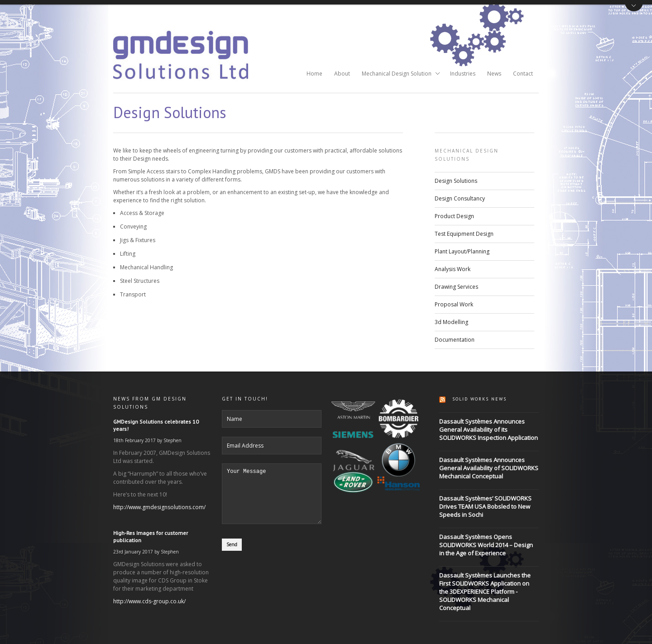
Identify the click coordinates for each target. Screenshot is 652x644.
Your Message (272, 499)
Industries (463, 74)
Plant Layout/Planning (462, 251)
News (494, 74)
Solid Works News (479, 399)
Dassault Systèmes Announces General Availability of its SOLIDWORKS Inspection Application (489, 429)
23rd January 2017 (133, 552)
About (342, 74)
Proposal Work (454, 304)
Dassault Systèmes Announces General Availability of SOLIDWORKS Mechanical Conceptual (489, 468)
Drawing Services (456, 287)
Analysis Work (453, 269)
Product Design (454, 216)
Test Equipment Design (464, 234)
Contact (523, 74)
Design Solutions (456, 181)
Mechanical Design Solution (398, 74)
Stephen (173, 440)
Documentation (455, 340)
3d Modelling (451, 322)
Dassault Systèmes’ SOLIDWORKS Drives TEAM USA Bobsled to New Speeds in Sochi (485, 506)
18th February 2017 (134, 440)
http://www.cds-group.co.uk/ (149, 601)
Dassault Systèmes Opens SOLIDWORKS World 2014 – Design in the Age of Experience (486, 545)
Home (314, 74)
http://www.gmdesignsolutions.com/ (159, 507)
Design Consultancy (460, 198)
